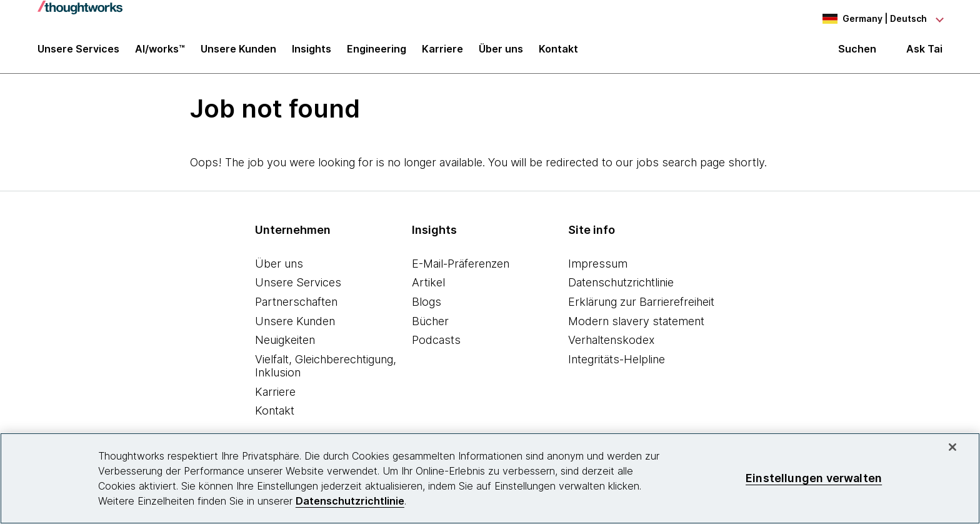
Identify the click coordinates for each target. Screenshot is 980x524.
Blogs (427, 303)
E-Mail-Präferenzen (461, 265)
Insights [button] (312, 51)
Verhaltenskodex (611, 341)
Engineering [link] (377, 51)
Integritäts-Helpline (617, 360)
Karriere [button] (442, 51)
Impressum (598, 265)
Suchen (857, 51)
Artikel (428, 284)
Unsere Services (298, 284)
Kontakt (275, 412)
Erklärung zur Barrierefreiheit (641, 303)
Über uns (279, 265)
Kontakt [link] (558, 51)
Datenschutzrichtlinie (621, 284)
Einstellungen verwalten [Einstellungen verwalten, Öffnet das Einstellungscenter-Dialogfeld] (814, 478)
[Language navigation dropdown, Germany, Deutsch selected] (874, 19)
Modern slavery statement (636, 322)
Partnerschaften (296, 303)
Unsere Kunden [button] (238, 51)
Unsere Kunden (295, 322)
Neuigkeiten (285, 341)
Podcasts (436, 341)
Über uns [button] (501, 51)
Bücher (430, 322)
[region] (490, 478)
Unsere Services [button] (78, 51)
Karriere (275, 393)
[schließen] (952, 447)
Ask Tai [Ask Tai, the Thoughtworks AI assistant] (924, 51)
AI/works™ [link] (160, 51)
